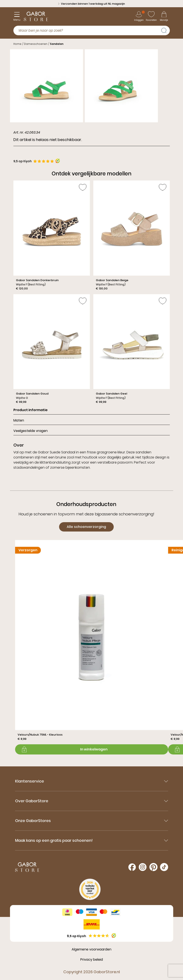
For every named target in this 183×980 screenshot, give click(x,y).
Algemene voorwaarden (91, 949)
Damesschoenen (36, 44)
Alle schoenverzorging (86, 527)
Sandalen (57, 44)
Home (17, 44)
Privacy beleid (92, 960)
